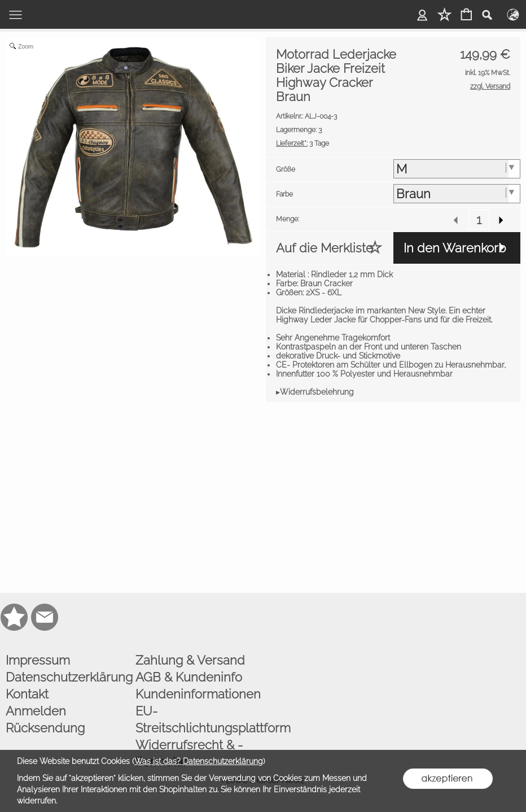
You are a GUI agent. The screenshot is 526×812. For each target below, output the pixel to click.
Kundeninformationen (198, 694)
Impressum (38, 660)
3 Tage (303, 143)
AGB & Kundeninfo (189, 677)
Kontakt (27, 694)
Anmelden (36, 711)
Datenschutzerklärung (68, 677)
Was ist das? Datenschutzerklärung (199, 761)
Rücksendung (45, 728)
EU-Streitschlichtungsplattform (198, 719)
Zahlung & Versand (190, 660)
